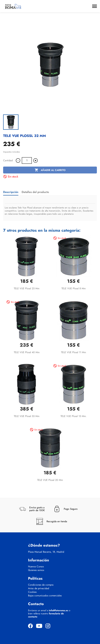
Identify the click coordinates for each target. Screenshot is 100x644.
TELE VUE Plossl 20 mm (50, 480)
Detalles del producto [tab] (35, 192)
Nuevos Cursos (36, 567)
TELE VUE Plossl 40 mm (27, 352)
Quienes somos (36, 570)
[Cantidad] (27, 160)
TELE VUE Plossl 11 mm (73, 352)
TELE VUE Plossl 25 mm (27, 288)
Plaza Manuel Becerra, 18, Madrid (46, 552)
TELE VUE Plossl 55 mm (27, 416)
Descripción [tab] (11, 192)
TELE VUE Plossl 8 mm (74, 288)
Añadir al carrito (50, 170)
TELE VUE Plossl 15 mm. (74, 416)
